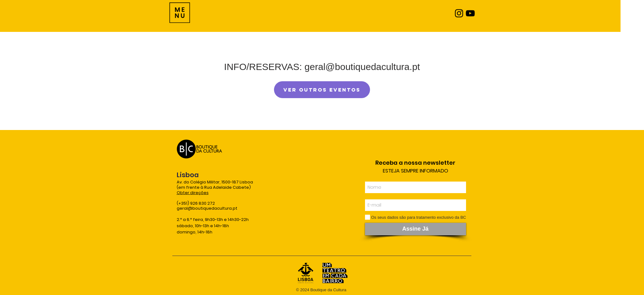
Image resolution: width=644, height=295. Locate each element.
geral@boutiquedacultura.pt (207, 208)
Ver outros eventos (322, 90)
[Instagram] (459, 13)
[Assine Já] (416, 229)
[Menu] (180, 13)
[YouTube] (470, 13)
